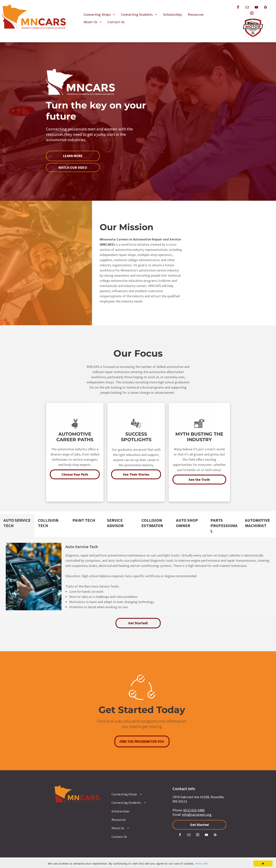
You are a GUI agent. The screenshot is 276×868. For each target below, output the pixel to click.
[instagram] (252, 14)
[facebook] (238, 8)
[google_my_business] (265, 8)
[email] (247, 8)
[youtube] (256, 8)
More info (202, 864)
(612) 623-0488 (194, 810)
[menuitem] (99, 15)
